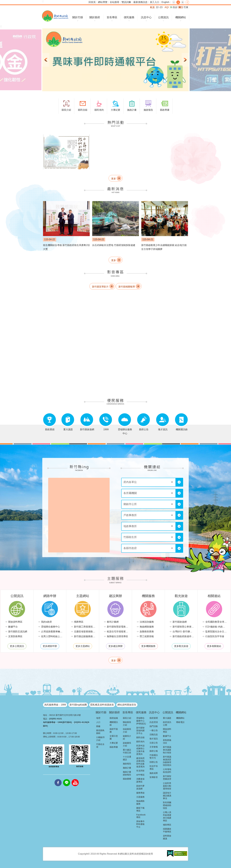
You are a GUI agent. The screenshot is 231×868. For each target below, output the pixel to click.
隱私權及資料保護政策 (102, 705)
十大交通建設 (127, 758)
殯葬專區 (79, 622)
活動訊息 (154, 734)
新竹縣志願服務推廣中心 (85, 636)
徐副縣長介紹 (127, 730)
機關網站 (181, 17)
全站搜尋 (114, 2)
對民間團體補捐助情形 (167, 805)
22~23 (159, 7)
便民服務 (129, 17)
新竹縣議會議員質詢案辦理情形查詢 (167, 761)
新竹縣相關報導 (127, 287)
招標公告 (154, 762)
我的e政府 (46, 622)
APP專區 (140, 775)
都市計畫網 (113, 622)
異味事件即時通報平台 (140, 824)
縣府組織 (114, 718)
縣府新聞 (154, 718)
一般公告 (154, 730)
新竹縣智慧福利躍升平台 (140, 731)
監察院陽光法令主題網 (216, 632)
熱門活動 (154, 726)
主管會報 (154, 747)
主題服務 (140, 797)
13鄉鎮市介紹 (100, 739)
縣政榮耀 (127, 779)
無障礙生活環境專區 (117, 636)
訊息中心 (146, 17)
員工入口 (155, 2)
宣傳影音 (154, 777)
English (165, 2)
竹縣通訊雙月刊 (154, 757)
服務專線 (140, 793)
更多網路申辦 (50, 646)
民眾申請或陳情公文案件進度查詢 (140, 750)
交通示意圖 (114, 737)
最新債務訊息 (140, 2)
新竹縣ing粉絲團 (78, 705)
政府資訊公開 (167, 724)
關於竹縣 (78, 17)
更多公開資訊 (17, 646)
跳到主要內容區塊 (2, 2)
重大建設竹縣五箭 (127, 751)
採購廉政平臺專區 (167, 830)
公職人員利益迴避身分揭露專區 (167, 816)
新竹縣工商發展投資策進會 (85, 627)
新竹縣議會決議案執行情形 (167, 750)
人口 (98, 722)
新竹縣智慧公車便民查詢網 (183, 627)
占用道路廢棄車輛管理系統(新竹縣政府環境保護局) (52, 632)
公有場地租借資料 (167, 771)
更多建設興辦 (115, 646)
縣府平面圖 (114, 730)
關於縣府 (95, 17)
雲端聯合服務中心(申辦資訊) (141, 721)
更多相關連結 (214, 646)
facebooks (58, 779)
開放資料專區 (15, 622)
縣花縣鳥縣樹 (100, 732)
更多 (114, 179)
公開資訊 (163, 17)
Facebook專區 (141, 816)
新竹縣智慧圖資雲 (167, 778)
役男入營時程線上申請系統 (52, 636)
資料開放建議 (167, 837)
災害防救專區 (15, 636)
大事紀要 (114, 743)
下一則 (185, 60)
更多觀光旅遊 (181, 646)
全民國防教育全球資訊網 (216, 622)
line (67, 779)
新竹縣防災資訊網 (18, 632)
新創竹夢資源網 (140, 787)
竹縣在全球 (100, 746)
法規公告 (154, 743)
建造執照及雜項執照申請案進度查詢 (140, 762)
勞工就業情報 (147, 636)
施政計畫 (127, 768)
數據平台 (13, 627)
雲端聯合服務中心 (51, 627)
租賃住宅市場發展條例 (118, 632)
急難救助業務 (147, 632)
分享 (187, 2)
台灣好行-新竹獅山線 (183, 632)
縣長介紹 (127, 718)
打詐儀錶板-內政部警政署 (216, 627)
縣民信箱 (140, 737)
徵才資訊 (154, 739)
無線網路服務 (147, 627)
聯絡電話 (180, 722)
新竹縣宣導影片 (100, 287)
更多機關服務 (148, 646)
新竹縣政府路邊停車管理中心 (183, 636)
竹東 (186, 7)
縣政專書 (114, 747)
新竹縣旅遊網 (180, 622)
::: (43, 1)
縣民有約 (140, 742)
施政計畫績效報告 (127, 773)
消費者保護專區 (140, 780)
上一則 (46, 60)
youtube (75, 779)
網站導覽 (103, 2)
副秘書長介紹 (127, 744)
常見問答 (140, 771)
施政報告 (127, 764)
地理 (98, 718)
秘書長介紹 (127, 737)
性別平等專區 (154, 768)
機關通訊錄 (114, 724)
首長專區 (112, 17)
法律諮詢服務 (147, 622)
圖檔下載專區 (140, 809)
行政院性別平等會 (215, 636)
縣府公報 (154, 751)
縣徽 (98, 726)
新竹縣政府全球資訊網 (55, 16)
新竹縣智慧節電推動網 (118, 627)
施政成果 (154, 773)
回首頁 (92, 2)
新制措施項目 (167, 741)
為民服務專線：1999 (55, 705)
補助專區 (167, 825)
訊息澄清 (154, 722)
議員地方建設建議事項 (167, 796)
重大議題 (167, 718)
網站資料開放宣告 (127, 705)
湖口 (181, 7)
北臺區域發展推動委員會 (85, 632)
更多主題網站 (83, 646)
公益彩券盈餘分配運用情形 (167, 786)
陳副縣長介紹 (127, 724)
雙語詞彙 (126, 2)
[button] (115, 60)
